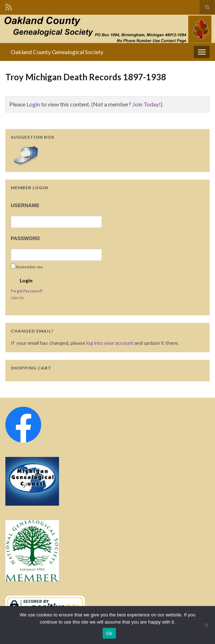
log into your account (110, 343)
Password (25, 238)
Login (33, 104)
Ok (109, 633)
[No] (206, 625)
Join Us (17, 298)
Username (25, 205)
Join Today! (146, 104)
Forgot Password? (27, 291)
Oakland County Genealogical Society (57, 52)
